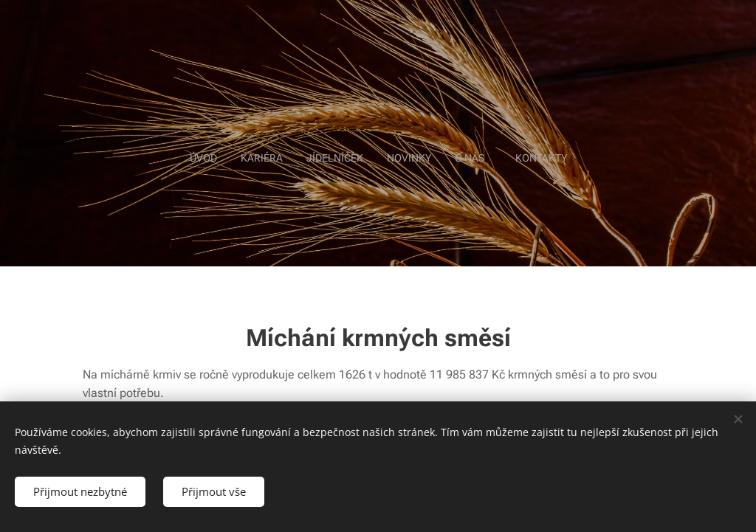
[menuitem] (321, 158)
